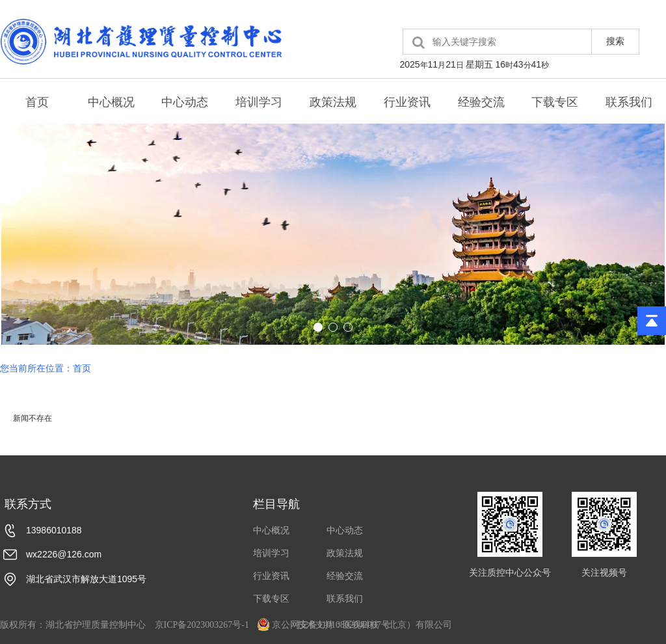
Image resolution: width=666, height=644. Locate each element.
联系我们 (629, 102)
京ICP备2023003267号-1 (202, 625)
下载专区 (555, 102)
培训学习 (259, 102)
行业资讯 (407, 102)
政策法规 (333, 102)
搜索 (615, 41)
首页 (37, 102)
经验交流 (481, 102)
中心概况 (111, 102)
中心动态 (185, 102)
